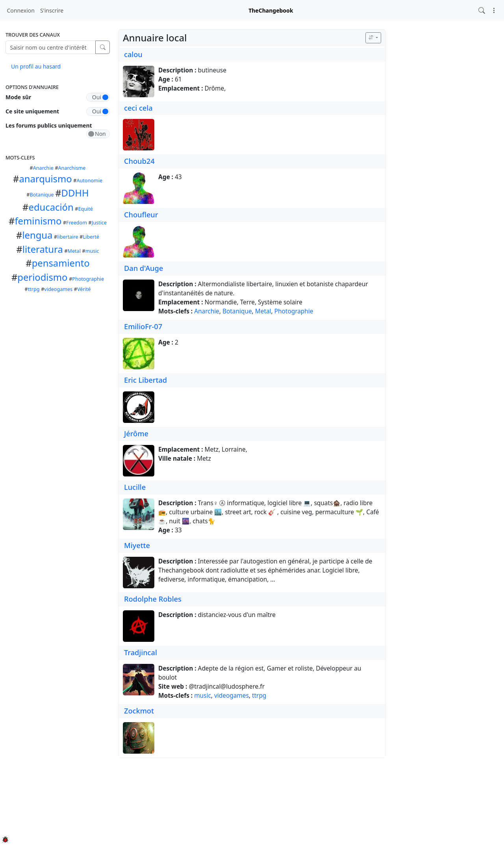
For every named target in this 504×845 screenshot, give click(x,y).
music (92, 251)
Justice (99, 223)
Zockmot (139, 711)
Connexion (21, 10)
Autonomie (89, 181)
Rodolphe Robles (153, 599)
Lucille (135, 487)
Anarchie (43, 168)
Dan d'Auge (144, 268)
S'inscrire (52, 10)
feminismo (38, 221)
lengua (37, 235)
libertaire (68, 237)
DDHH (75, 193)
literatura (43, 249)
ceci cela (138, 108)
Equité (85, 209)
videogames (58, 289)
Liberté (91, 237)
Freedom (77, 223)
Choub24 (139, 161)
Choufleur (141, 215)
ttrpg (34, 289)
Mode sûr (18, 97)
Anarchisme (72, 168)
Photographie (88, 279)
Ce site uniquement (32, 111)
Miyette (137, 545)
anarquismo (45, 179)
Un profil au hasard (36, 66)
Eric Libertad (145, 380)
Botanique (42, 195)
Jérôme (136, 434)
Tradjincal (141, 652)
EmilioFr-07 (143, 326)
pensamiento (61, 263)
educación (51, 207)
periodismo (42, 277)
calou (133, 54)
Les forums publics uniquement (49, 125)
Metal (74, 251)
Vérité (84, 289)
